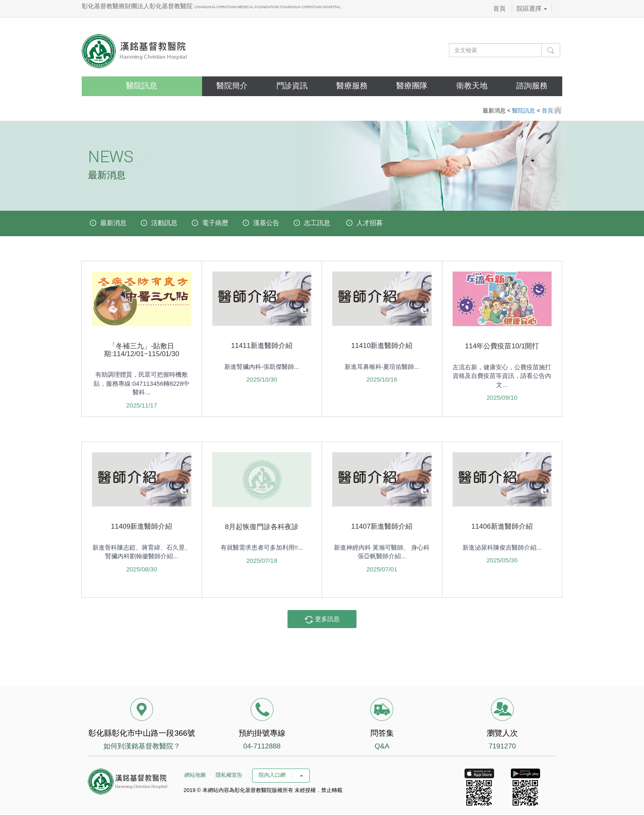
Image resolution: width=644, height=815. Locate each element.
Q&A (382, 746)
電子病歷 (215, 223)
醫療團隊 (412, 86)
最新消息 (113, 223)
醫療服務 (352, 86)
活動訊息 (164, 223)
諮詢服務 (532, 86)
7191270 (502, 746)
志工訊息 (317, 223)
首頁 (499, 8)
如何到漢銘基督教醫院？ (142, 746)
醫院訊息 (142, 86)
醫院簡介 (232, 86)
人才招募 (370, 223)
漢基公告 (266, 223)
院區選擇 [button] (532, 8)
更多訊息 (322, 619)
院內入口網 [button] (281, 775)
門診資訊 (292, 86)
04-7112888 (262, 746)
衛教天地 (472, 86)
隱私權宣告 (229, 775)
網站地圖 (195, 775)
